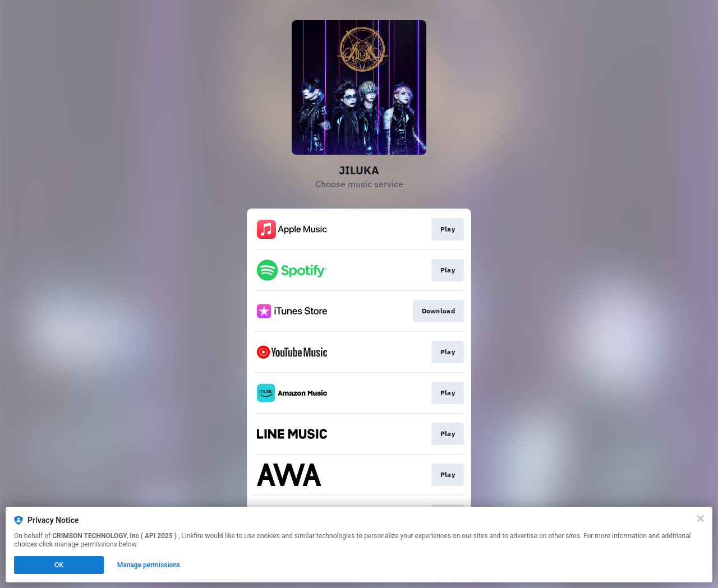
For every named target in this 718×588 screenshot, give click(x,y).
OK (59, 565)
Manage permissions (149, 565)
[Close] (701, 518)
